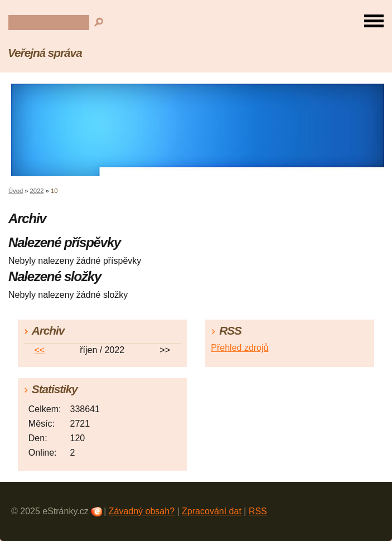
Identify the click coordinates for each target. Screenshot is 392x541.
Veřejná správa (45, 53)
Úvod (16, 191)
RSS (258, 511)
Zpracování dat (212, 511)
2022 (37, 191)
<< (39, 350)
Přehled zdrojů (239, 348)
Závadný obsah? (142, 511)
